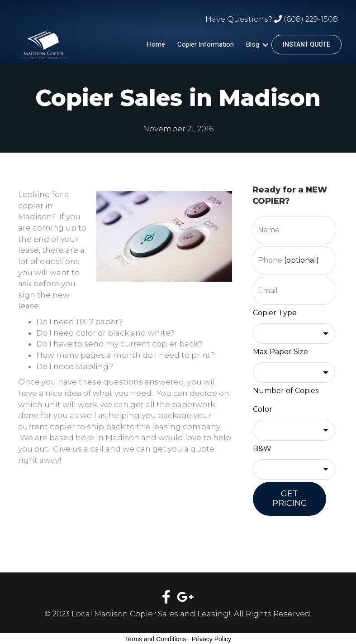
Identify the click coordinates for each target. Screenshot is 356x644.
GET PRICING (290, 499)
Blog (253, 44)
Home (156, 44)
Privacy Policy (211, 639)
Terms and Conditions (155, 639)
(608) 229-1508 (311, 19)
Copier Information (206, 44)
